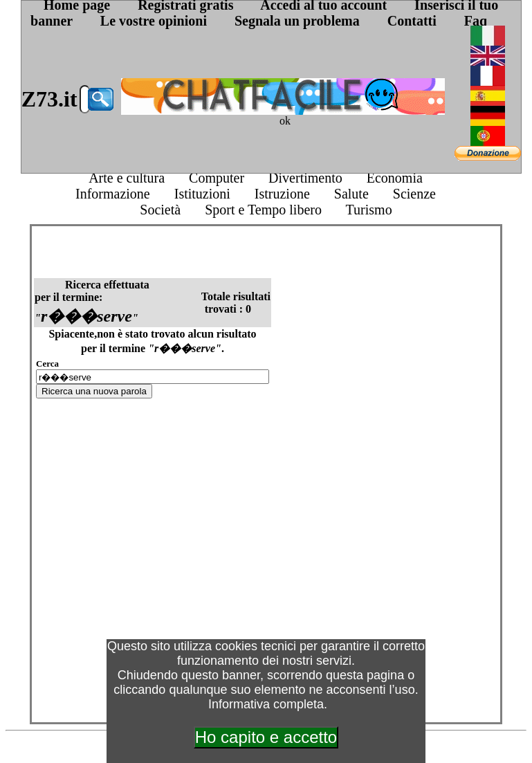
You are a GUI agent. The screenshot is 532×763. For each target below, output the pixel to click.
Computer (217, 178)
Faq (476, 21)
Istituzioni (202, 194)
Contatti (412, 21)
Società (160, 210)
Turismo (369, 210)
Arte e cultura (127, 178)
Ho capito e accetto (266, 737)
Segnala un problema (297, 21)
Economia (395, 178)
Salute (351, 194)
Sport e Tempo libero (263, 210)
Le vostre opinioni (154, 21)
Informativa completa (266, 704)
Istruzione (282, 194)
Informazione (113, 194)
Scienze (414, 194)
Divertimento (305, 178)
